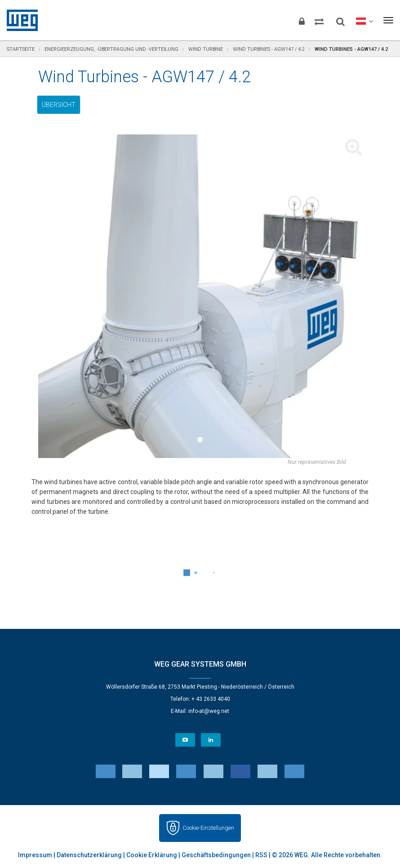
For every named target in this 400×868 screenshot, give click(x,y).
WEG (19, 20)
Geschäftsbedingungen (216, 855)
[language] (360, 20)
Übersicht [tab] (59, 105)
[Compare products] (305, 20)
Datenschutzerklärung (89, 855)
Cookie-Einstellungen (208, 828)
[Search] (332, 18)
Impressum (35, 855)
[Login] (280, 20)
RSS (261, 855)
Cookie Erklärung (152, 855)
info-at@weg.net (209, 711)
